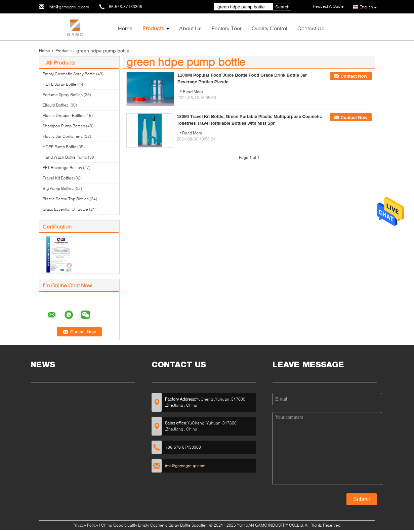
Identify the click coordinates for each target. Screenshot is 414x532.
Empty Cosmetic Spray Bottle (69, 74)
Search (282, 7)
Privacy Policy (85, 525)
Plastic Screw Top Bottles (66, 199)
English (368, 7)
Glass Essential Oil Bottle (65, 209)
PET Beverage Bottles (62, 168)
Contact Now (354, 76)
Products (153, 28)
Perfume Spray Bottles (63, 95)
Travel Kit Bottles (58, 178)
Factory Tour (227, 28)
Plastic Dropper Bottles (64, 115)
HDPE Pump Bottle (59, 147)
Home (125, 28)
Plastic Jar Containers (63, 136)
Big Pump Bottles (58, 188)
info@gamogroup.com (69, 7)
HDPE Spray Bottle (59, 84)
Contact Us (311, 28)
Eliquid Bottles (56, 105)
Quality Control (270, 28)
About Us (190, 28)
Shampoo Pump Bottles (64, 126)
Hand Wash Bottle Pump (65, 157)
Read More (193, 92)
